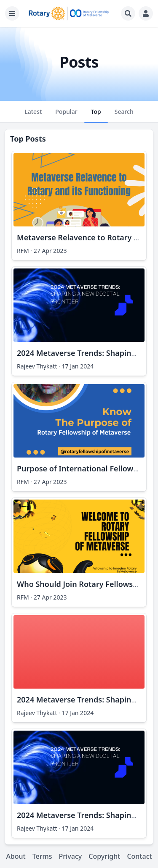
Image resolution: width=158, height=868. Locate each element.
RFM (23, 251)
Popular (66, 115)
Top (96, 115)
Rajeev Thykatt (37, 366)
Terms (42, 856)
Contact (139, 856)
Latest (33, 115)
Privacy (70, 856)
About (16, 856)
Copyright (104, 856)
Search (124, 115)
